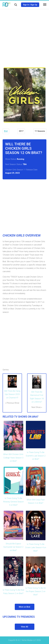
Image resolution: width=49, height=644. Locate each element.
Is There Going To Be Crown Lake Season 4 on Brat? (36, 548)
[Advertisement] (24, 36)
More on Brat (24, 607)
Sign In (26, 5)
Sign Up (34, 5)
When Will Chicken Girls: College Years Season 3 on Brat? (13, 458)
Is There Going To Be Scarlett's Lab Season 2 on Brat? (36, 456)
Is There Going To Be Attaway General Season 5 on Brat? (13, 502)
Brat (6, 131)
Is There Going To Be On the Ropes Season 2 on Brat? (36, 591)
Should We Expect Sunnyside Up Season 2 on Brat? (13, 547)
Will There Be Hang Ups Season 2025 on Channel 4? (12, 394)
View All (25, 627)
